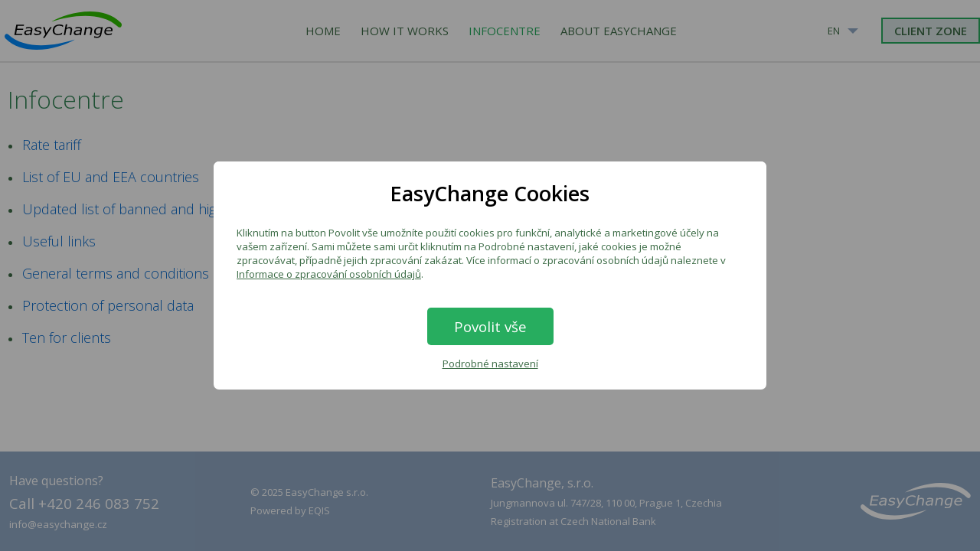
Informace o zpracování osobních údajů (329, 274)
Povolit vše (490, 326)
